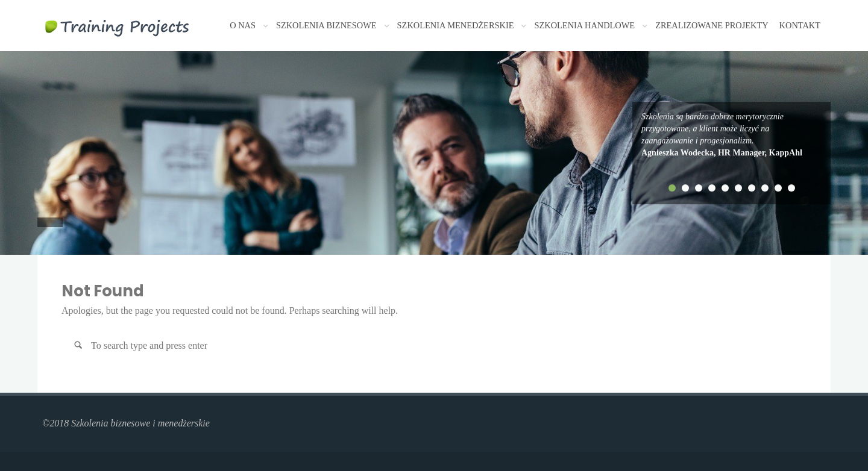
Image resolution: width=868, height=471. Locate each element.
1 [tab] (672, 188)
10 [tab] (791, 188)
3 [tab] (699, 188)
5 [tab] (725, 188)
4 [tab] (712, 188)
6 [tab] (738, 188)
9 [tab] (778, 188)
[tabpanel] (731, 135)
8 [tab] (765, 188)
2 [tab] (685, 188)
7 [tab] (752, 188)
